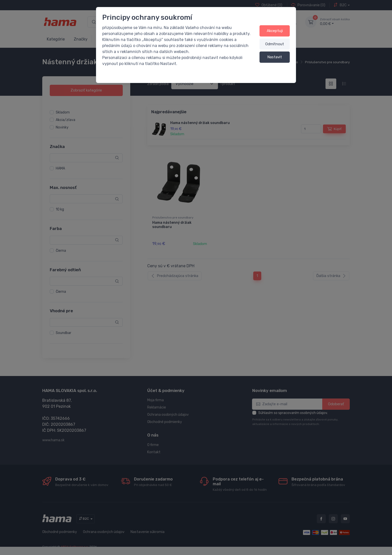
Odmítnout (275, 44)
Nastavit (275, 57)
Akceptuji (275, 31)
